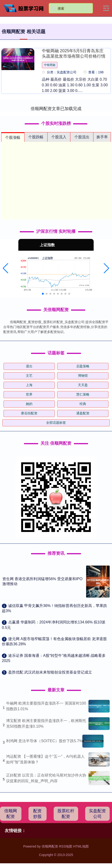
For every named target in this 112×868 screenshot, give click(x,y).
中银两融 (50, 65)
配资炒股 (37, 814)
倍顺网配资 (11, 814)
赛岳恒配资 (29, 413)
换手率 (102, 137)
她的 (29, 404)
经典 (83, 404)
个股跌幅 (36, 137)
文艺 (29, 376)
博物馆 (83, 376)
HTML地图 (81, 846)
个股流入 (59, 137)
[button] (6, 268)
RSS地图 (66, 846)
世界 (29, 394)
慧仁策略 (83, 394)
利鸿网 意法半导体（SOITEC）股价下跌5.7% (44, 741)
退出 (29, 366)
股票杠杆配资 (66, 814)
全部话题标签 (56, 423)
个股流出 (82, 137)
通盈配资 (83, 413)
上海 (29, 385)
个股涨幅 (13, 137)
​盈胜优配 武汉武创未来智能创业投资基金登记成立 (50, 672)
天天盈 (83, 385)
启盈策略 (83, 366)
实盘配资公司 (97, 814)
